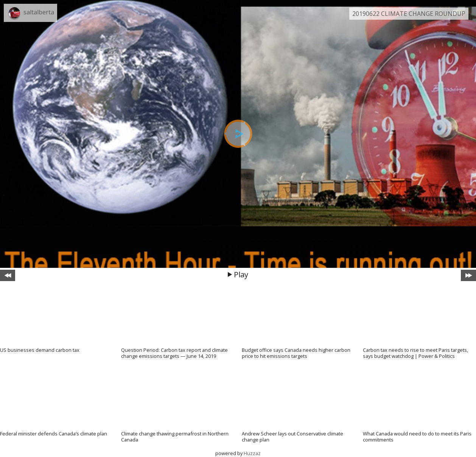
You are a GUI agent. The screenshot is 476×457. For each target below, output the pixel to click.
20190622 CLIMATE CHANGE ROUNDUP (409, 14)
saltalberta (39, 12)
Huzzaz (252, 453)
